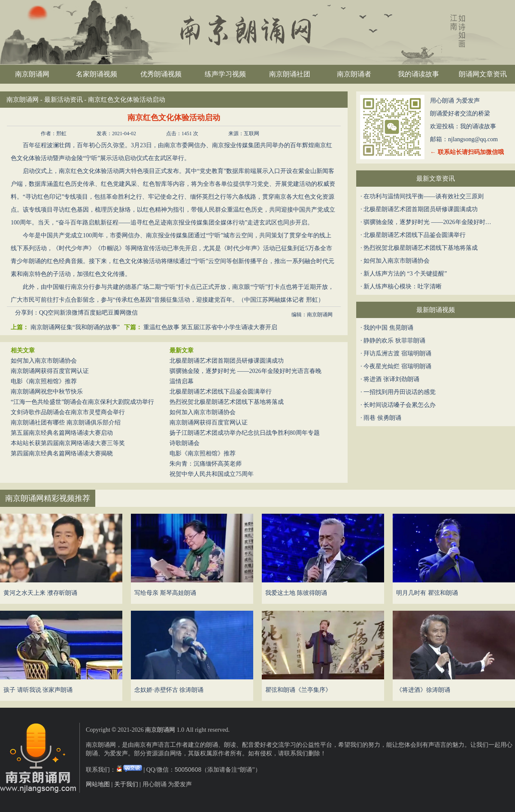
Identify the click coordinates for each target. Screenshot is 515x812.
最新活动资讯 (64, 100)
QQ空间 (49, 313)
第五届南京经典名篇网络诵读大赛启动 (62, 433)
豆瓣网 (117, 313)
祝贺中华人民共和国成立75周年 (212, 474)
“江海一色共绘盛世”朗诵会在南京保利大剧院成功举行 (82, 402)
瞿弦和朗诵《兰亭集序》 (298, 690)
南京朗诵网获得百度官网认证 (50, 371)
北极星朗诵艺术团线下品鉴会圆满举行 (221, 392)
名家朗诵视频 (97, 74)
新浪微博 (72, 313)
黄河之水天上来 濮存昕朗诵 (40, 593)
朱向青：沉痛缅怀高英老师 (206, 464)
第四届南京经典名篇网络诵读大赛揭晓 (62, 453)
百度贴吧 (96, 313)
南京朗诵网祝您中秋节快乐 (47, 392)
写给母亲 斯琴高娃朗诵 (165, 593)
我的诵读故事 (418, 74)
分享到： (27, 313)
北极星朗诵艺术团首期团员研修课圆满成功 (227, 361)
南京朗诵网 (32, 74)
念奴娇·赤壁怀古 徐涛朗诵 (169, 690)
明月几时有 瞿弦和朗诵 (427, 593)
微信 (132, 313)
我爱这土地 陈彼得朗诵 (296, 593)
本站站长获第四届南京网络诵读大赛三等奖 (68, 443)
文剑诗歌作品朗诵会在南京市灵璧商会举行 (68, 412)
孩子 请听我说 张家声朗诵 (38, 690)
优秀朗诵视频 (161, 74)
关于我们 (126, 784)
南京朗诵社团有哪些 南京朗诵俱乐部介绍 (66, 423)
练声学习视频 (225, 74)
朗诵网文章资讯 (483, 74)
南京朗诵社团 (290, 74)
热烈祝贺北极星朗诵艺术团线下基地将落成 (227, 402)
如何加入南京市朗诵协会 (44, 361)
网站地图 (98, 784)
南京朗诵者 (354, 74)
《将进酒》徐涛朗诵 (423, 690)
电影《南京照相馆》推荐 (44, 381)
